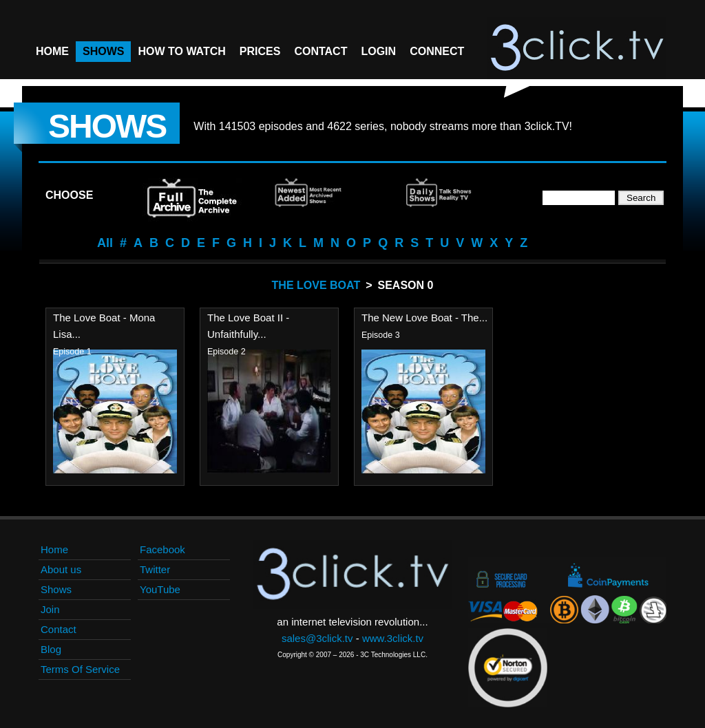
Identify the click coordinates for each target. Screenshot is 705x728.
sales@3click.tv (317, 638)
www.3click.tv (393, 638)
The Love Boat (316, 285)
